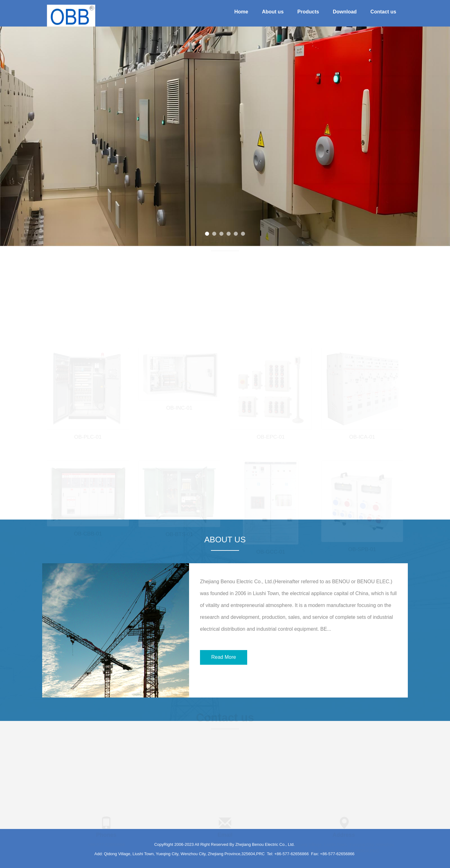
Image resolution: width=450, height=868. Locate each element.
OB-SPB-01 (362, 548)
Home (241, 12)
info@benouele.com (225, 843)
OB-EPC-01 (271, 435)
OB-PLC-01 (88, 435)
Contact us (383, 12)
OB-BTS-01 (179, 533)
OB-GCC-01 (271, 550)
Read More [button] (224, 657)
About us (273, 12)
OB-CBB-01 (88, 533)
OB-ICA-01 (362, 435)
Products (308, 12)
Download (345, 12)
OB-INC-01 (179, 407)
